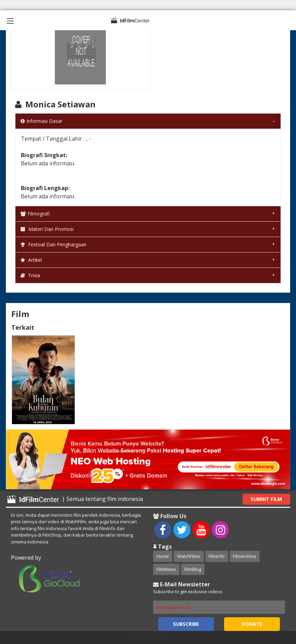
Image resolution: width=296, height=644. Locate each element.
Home (163, 556)
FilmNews (166, 569)
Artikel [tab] (31, 260)
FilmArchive (245, 556)
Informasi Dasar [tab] (41, 121)
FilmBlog (193, 569)
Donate (252, 624)
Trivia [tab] (30, 275)
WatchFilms (189, 556)
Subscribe (186, 624)
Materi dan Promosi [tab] (47, 229)
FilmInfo (217, 556)
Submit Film (266, 499)
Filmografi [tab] (35, 214)
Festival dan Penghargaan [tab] (53, 244)
